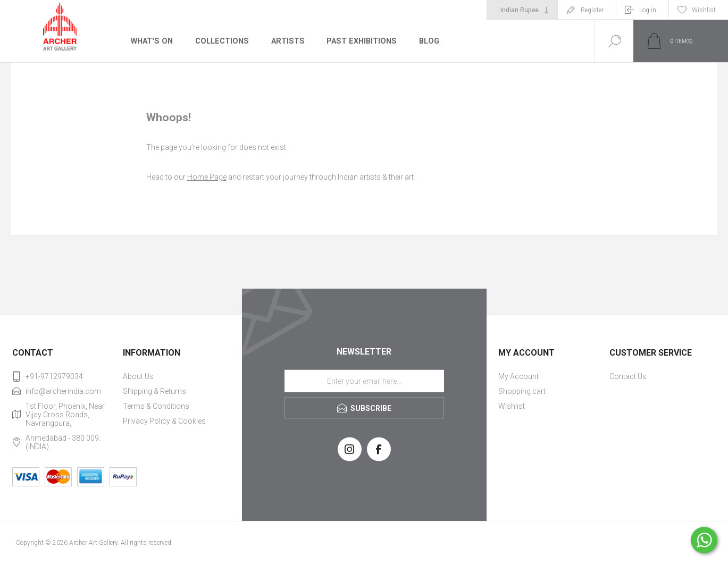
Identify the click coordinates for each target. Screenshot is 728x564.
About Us (138, 376)
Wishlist (512, 406)
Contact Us (628, 376)
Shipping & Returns (154, 391)
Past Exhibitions (359, 41)
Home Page (207, 177)
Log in (648, 10)
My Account (518, 376)
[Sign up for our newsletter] (364, 381)
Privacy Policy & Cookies (164, 421)
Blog (426, 41)
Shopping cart (522, 391)
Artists (286, 41)
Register (592, 10)
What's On (151, 41)
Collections (220, 41)
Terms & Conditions (156, 406)
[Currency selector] (522, 10)
